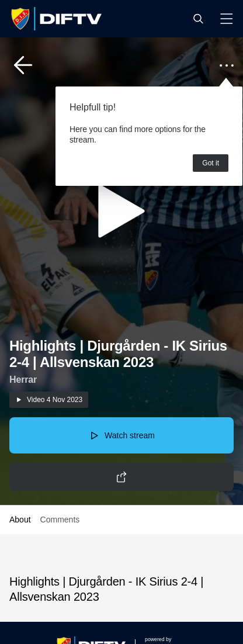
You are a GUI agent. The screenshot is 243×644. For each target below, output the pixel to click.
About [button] (20, 520)
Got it (211, 163)
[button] (198, 19)
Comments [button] (60, 520)
